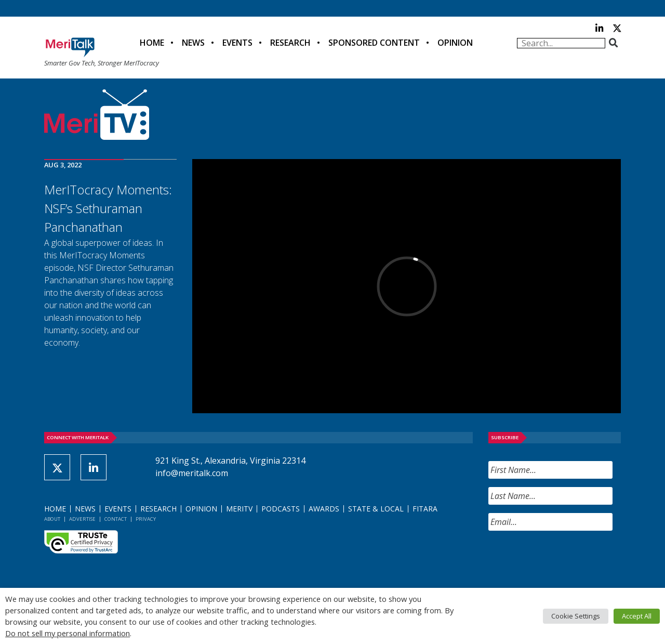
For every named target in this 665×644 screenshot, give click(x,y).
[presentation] (567, 559)
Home (152, 43)
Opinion (455, 43)
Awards (324, 509)
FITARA (425, 509)
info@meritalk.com (192, 473)
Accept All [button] (637, 616)
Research (290, 43)
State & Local (376, 509)
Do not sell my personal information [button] (68, 633)
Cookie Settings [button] (576, 616)
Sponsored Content (374, 43)
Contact (116, 519)
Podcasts (281, 509)
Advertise (82, 519)
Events (237, 43)
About (52, 519)
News (193, 43)
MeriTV (239, 509)
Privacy (146, 519)
